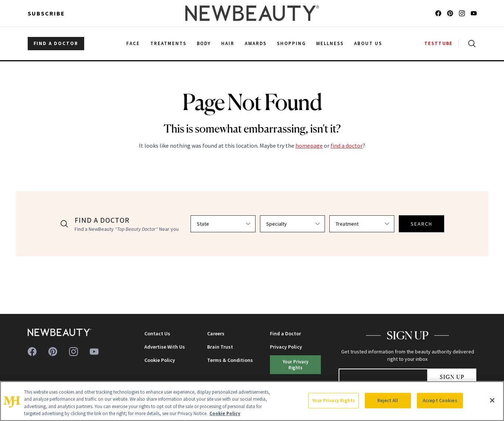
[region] (252, 401)
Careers (216, 333)
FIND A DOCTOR (56, 43)
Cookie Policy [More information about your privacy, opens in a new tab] (225, 413)
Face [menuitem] (133, 43)
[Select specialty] (292, 224)
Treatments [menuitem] (168, 43)
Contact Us (157, 333)
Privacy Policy (286, 347)
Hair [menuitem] (228, 43)
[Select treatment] (362, 224)
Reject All (388, 401)
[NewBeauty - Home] (252, 13)
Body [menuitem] (204, 43)
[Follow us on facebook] (438, 13)
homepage (309, 146)
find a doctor (347, 146)
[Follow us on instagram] (462, 13)
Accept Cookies (440, 401)
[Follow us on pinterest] (450, 13)
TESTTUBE (438, 43)
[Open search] (470, 44)
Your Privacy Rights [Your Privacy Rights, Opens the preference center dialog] (333, 401)
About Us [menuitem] (368, 43)
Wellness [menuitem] (330, 43)
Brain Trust (220, 347)
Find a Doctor (285, 333)
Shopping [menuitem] (292, 43)
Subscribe (46, 13)
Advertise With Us (165, 347)
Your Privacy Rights (296, 364)
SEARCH (422, 224)
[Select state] (223, 224)
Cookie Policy (160, 360)
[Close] (492, 400)
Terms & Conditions (230, 360)
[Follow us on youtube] (474, 13)
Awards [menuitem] (256, 43)
